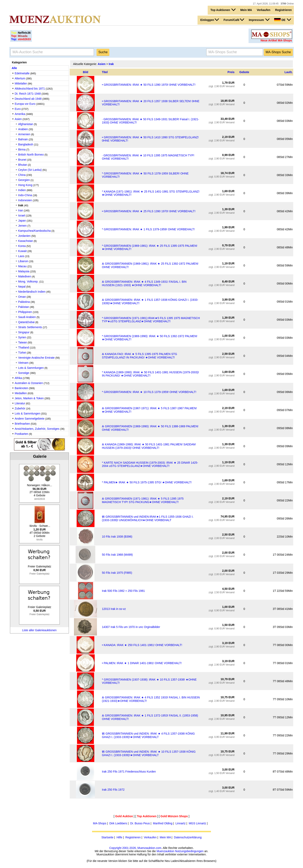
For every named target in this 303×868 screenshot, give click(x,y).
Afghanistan (26, 124)
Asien (18, 119)
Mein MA (246, 10)
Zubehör (20, 408)
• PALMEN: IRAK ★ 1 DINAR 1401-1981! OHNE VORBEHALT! (142, 663)
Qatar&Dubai (26, 322)
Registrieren (283, 10)
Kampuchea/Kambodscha (34, 231)
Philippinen (25, 312)
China (22, 175)
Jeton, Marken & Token (29, 398)
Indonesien (25, 200)
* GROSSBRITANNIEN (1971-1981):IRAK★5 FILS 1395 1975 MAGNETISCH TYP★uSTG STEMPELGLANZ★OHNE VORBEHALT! (151, 320)
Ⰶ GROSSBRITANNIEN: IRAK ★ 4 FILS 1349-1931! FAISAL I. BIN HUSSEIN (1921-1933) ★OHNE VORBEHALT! (144, 283)
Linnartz (181, 823)
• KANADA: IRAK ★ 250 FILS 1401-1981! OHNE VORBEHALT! (142, 645)
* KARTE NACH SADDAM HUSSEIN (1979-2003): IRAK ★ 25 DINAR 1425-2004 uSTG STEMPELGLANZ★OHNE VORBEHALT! (150, 464)
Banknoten (21, 388)
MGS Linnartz (198, 823)
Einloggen (210, 20)
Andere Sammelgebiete (29, 419)
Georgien (24, 180)
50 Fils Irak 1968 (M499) (117, 555)
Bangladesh (26, 144)
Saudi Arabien (27, 317)
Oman (22, 297)
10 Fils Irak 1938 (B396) (117, 537)
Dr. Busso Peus (140, 823)
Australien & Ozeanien (29, 383)
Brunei (22, 160)
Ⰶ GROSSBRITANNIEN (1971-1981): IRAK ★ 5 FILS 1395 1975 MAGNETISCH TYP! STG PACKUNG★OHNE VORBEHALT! (143, 500)
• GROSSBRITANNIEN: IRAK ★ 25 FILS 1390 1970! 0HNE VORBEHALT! (149, 211)
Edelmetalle (22, 73)
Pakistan (24, 307)
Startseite (107, 837)
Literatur (20, 403)
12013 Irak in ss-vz (114, 609)
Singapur (24, 332)
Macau (22, 266)
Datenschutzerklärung (188, 837)
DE (282, 20)
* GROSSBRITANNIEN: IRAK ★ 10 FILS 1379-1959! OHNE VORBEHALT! (149, 392)
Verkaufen (263, 10)
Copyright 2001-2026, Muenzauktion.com (135, 848)
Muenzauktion (165, 851)
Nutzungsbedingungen (189, 851)
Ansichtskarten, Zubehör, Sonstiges (37, 429)
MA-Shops (100, 823)
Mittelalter (21, 83)
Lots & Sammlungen (31, 368)
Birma (22, 149)
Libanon (23, 261)
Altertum (20, 78)
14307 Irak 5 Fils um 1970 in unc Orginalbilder (131, 627)
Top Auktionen (223, 10)
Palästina (24, 302)
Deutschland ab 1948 (28, 99)
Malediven (25, 276)
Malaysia (24, 271)
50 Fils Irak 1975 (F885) (117, 573)
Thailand (24, 347)
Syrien (22, 337)
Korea (22, 246)
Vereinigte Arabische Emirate (36, 358)
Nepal (22, 287)
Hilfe (119, 837)
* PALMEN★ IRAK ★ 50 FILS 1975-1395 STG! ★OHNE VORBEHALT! (147, 482)
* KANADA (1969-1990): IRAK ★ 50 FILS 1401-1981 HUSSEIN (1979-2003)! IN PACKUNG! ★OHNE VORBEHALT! (150, 374)
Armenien (24, 134)
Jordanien (24, 236)
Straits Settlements (30, 327)
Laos (21, 256)
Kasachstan (26, 241)
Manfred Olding (163, 823)
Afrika (18, 378)
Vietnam (23, 363)
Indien (22, 190)
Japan (22, 221)
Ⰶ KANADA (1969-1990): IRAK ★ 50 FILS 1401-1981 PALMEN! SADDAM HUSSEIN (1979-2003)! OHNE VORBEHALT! (149, 446)
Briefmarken (22, 424)
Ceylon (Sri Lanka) (30, 170)
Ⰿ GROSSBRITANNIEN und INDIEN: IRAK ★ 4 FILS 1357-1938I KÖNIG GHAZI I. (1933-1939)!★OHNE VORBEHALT (148, 735)
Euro (18, 109)
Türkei (22, 353)
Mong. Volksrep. (28, 281)
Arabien (23, 129)
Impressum (259, 20)
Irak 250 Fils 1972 (113, 790)
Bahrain (23, 139)
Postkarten (21, 434)
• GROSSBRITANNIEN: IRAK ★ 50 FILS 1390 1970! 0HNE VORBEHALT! (149, 85)
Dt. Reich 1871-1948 (28, 94)
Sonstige (24, 373)
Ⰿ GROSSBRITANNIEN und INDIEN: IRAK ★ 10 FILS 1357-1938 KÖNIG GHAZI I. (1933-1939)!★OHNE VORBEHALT (149, 753)
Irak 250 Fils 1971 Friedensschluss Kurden (129, 772)
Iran (21, 210)
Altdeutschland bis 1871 (30, 89)
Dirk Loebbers (118, 823)
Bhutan (23, 165)
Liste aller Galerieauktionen (39, 630)
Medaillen (21, 393)
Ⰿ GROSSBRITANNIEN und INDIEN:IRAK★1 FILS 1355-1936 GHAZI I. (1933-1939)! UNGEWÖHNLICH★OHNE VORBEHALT (148, 518)
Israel (22, 215)
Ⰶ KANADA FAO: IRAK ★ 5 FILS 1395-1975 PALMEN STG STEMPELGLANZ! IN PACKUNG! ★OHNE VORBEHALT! (139, 356)
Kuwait (22, 251)
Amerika (20, 114)
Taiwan (23, 342)
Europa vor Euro (25, 104)
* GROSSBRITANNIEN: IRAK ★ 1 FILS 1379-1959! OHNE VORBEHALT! (148, 229)
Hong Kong (25, 185)
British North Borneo (31, 155)
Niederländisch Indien (32, 292)
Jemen (22, 226)
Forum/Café (234, 20)
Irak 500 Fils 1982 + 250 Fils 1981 (123, 591)
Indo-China (25, 195)
